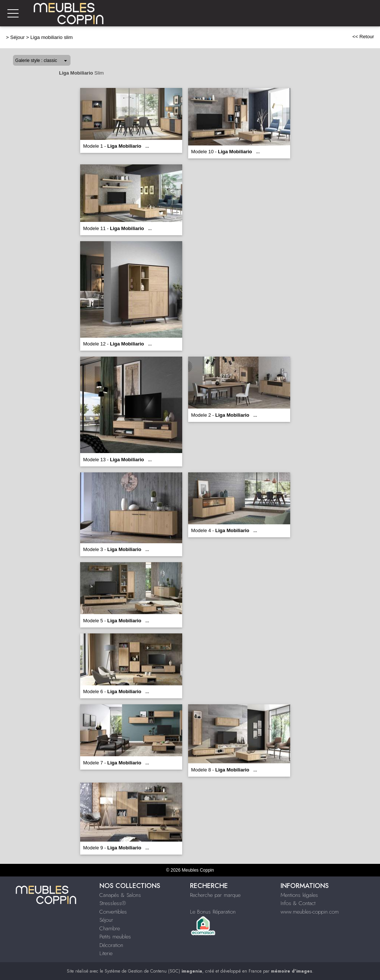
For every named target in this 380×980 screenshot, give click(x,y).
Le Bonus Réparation (213, 912)
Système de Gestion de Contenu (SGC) (153, 971)
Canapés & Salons (120, 895)
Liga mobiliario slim (52, 37)
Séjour (18, 37)
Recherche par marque (215, 895)
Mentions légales (299, 895)
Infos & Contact (298, 903)
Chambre (110, 928)
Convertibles (113, 912)
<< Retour (363, 37)
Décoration (111, 945)
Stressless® (113, 903)
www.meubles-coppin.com (310, 912)
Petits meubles (115, 937)
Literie (106, 953)
